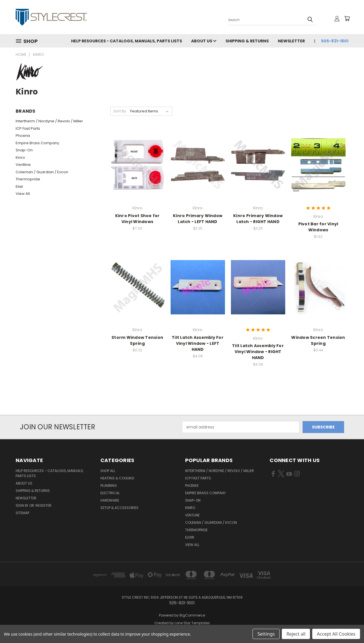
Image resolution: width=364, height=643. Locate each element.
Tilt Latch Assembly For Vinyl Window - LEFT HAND (198, 343)
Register (44, 505)
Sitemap (22, 513)
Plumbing (109, 486)
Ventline (23, 165)
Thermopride (28, 179)
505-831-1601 (335, 41)
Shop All (108, 471)
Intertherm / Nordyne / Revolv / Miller (49, 121)
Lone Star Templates (192, 623)
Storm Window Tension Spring (137, 340)
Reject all (296, 634)
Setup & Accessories (119, 508)
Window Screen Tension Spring (318, 340)
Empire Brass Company (37, 143)
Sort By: (120, 111)
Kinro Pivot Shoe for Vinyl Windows (137, 219)
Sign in (22, 505)
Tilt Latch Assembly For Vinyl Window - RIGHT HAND (258, 352)
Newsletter (291, 41)
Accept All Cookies (336, 634)
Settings (266, 634)
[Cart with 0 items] (347, 18)
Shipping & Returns (247, 41)
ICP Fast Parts (28, 128)
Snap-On (24, 150)
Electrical (110, 493)
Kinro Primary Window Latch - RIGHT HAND (258, 219)
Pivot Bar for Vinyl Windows (318, 227)
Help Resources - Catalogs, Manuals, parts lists (127, 41)
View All (23, 194)
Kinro (20, 157)
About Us (204, 41)
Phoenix (23, 136)
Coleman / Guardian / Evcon (42, 172)
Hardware (110, 500)
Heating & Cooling (117, 478)
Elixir (19, 186)
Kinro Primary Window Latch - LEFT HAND (198, 219)
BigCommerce (192, 615)
